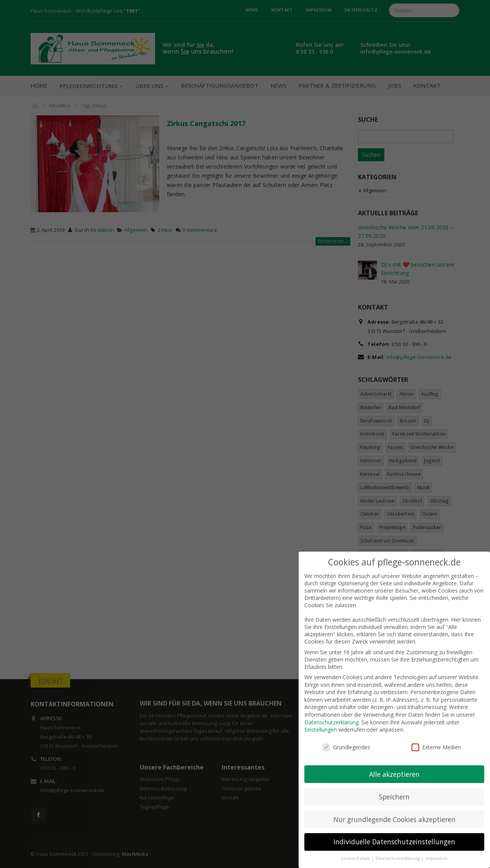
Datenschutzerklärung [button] (398, 851)
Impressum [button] (436, 851)
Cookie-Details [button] (356, 851)
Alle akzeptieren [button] (394, 766)
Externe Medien (436, 739)
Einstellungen (321, 722)
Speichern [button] (394, 789)
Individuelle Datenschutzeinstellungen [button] (394, 834)
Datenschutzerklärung (332, 714)
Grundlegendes (346, 739)
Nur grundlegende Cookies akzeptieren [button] (394, 811)
